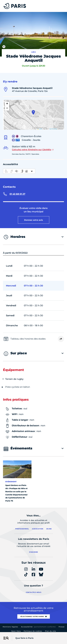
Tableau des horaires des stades (28, 336)
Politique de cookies (33, 629)
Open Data (16, 629)
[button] (33, 110)
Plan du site (51, 629)
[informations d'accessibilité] (19, 169)
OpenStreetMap (53, 127)
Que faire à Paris (24, 638)
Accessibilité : (38, 624)
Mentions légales (10, 624)
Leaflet (40, 127)
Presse (62, 624)
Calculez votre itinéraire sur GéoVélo (32, 147)
